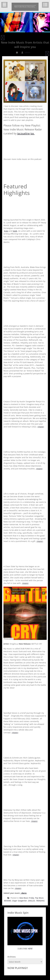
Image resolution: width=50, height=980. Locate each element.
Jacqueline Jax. (26, 133)
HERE (30, 949)
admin (27, 52)
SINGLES (31, 901)
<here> (24, 893)
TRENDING (40, 901)
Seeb (15, 231)
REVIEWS (8, 901)
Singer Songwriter (20, 901)
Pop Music (39, 898)
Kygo (6, 231)
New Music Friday (27, 898)
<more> (41, 427)
